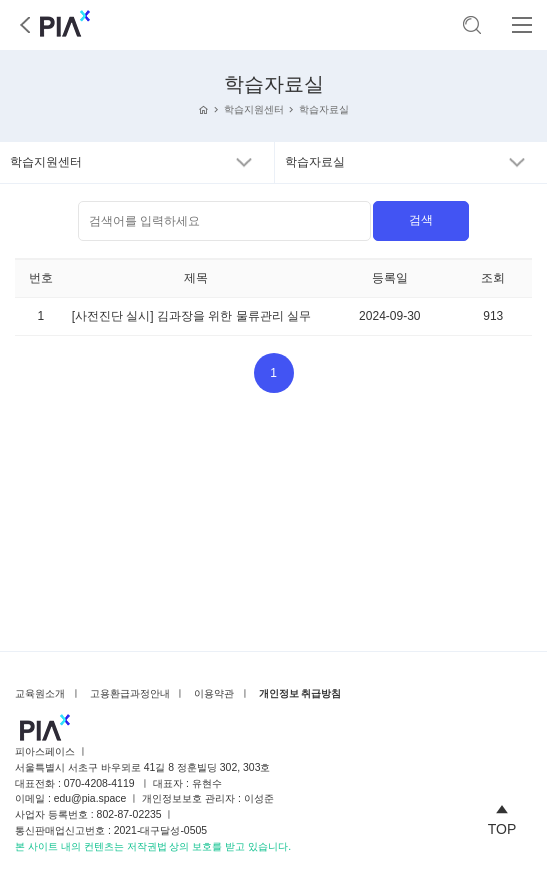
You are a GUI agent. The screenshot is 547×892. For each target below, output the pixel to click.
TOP (502, 817)
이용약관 (214, 693)
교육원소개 (40, 693)
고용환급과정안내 (130, 693)
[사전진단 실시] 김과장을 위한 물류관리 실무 (191, 316)
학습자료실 (324, 109)
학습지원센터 (254, 109)
